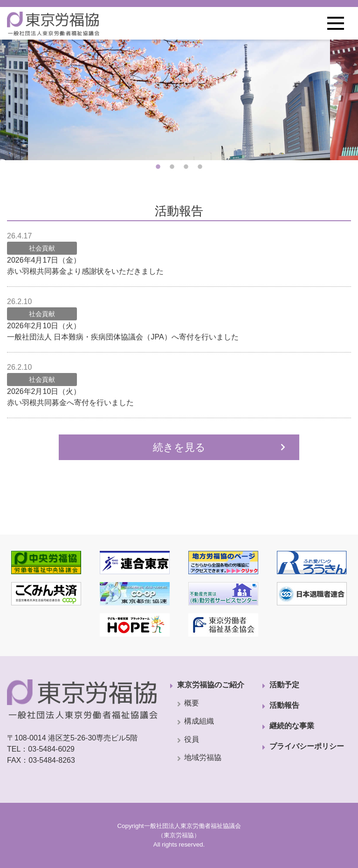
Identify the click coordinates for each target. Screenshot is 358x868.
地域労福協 (203, 757)
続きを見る (179, 447)
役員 (192, 739)
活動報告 (284, 705)
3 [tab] (186, 167)
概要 (192, 703)
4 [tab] (200, 167)
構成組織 (199, 721)
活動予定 (284, 685)
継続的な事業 (292, 726)
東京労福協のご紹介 (211, 685)
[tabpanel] (179, 100)
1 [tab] (158, 167)
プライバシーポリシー (307, 746)
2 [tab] (172, 167)
